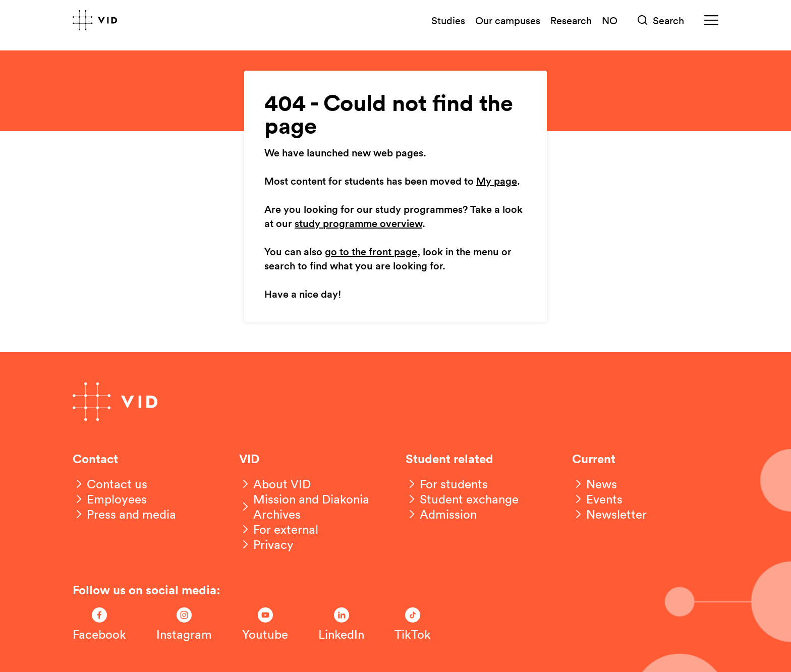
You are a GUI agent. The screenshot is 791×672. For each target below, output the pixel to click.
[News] (595, 484)
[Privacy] (266, 544)
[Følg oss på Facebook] (99, 625)
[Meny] (711, 20)
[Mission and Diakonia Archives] (312, 507)
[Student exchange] (462, 499)
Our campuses (508, 20)
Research (571, 20)
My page (497, 182)
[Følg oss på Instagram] (184, 625)
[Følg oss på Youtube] (265, 625)
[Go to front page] (95, 20)
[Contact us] (110, 484)
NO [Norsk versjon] (610, 20)
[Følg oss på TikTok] (413, 625)
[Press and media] (124, 514)
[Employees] (110, 499)
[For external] (279, 529)
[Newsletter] (609, 514)
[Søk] (661, 20)
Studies (448, 20)
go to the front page (371, 252)
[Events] (597, 499)
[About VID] (275, 484)
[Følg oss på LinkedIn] (341, 625)
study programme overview (358, 224)
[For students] (447, 484)
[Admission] (441, 514)
